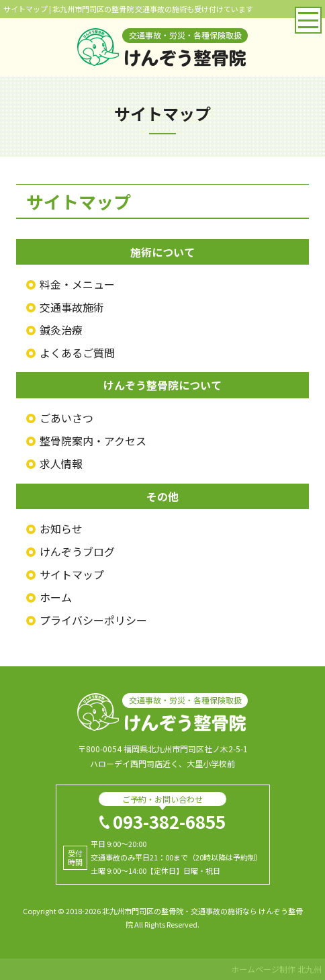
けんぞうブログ (77, 551)
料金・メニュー (77, 284)
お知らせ (61, 529)
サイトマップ (72, 574)
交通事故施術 (72, 307)
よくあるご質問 (77, 353)
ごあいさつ (66, 418)
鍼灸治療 (61, 330)
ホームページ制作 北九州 (276, 969)
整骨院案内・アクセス (93, 441)
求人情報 (61, 463)
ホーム (56, 597)
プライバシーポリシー (93, 620)
